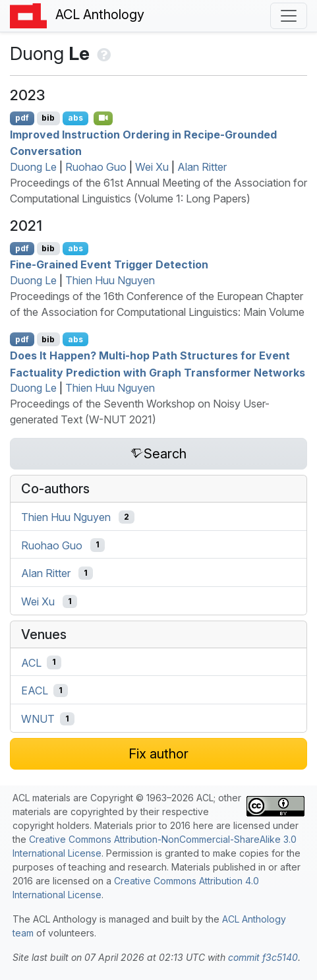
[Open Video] (103, 118)
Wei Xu (152, 167)
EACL (35, 690)
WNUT (38, 719)
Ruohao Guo (96, 167)
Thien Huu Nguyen (110, 280)
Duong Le (33, 167)
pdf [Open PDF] (22, 118)
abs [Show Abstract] (75, 118)
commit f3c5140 (263, 957)
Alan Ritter (202, 167)
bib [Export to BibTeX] (48, 118)
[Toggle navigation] (289, 16)
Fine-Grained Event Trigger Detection (109, 264)
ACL (31, 662)
